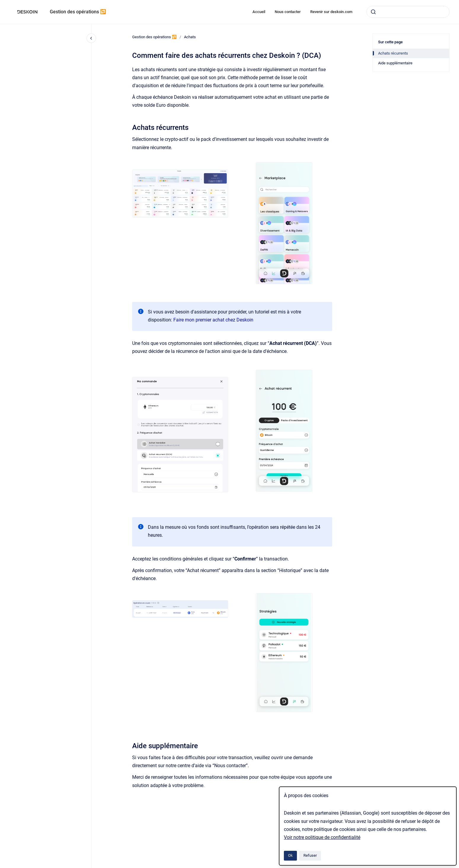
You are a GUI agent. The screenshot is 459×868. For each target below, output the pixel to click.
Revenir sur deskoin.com (331, 12)
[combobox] (408, 12)
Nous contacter (288, 12)
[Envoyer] (373, 12)
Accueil (259, 12)
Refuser (310, 855)
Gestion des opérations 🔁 (78, 12)
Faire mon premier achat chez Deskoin (213, 320)
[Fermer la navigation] (91, 38)
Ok (290, 855)
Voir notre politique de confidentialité (322, 837)
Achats (190, 37)
